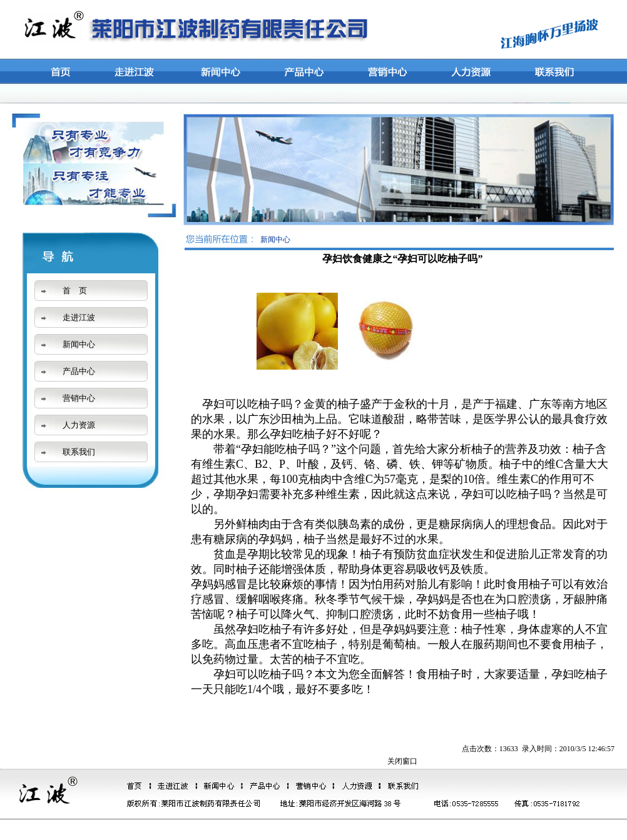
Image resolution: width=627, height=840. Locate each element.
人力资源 (79, 425)
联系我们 (79, 452)
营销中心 (79, 398)
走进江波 (79, 317)
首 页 (75, 291)
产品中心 (79, 371)
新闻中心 (79, 344)
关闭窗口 (402, 761)
